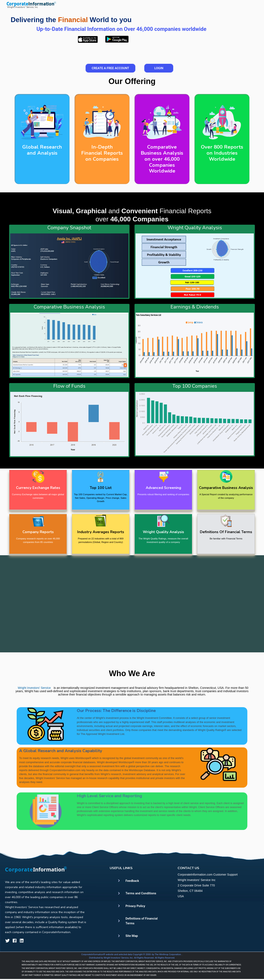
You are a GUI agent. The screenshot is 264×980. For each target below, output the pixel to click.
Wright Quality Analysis (163, 532)
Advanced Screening (163, 488)
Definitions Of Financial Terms (226, 532)
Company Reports (38, 532)
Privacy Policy (135, 906)
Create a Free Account (111, 68)
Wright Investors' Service (34, 697)
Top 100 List (101, 488)
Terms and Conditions (141, 893)
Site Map (132, 936)
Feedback (132, 881)
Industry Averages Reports (101, 532)
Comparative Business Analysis (226, 488)
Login (159, 68)
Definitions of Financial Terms (142, 921)
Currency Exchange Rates (38, 488)
